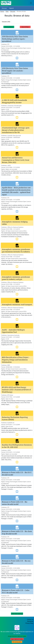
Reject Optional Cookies (17, 639)
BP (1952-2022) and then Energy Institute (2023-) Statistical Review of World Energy (16, 390)
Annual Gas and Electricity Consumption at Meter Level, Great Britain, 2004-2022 (16, 160)
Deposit (11, 8)
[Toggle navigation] (31, 3)
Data (7, 11)
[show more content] (17, 58)
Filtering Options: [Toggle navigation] (9, 27)
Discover (4, 8)
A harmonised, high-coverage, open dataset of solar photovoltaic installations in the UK (16, 130)
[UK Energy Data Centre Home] (6, 3)
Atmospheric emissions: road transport (17, 305)
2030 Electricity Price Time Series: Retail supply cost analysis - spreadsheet (15, 71)
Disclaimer (30, 621)
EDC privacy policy (17, 642)
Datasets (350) (6, 22)
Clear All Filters (25, 27)
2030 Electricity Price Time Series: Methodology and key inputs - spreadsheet (15, 39)
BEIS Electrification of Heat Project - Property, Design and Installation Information (16, 360)
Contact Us (30, 619)
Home (2, 11)
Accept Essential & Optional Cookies (17, 636)
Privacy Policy (29, 623)
